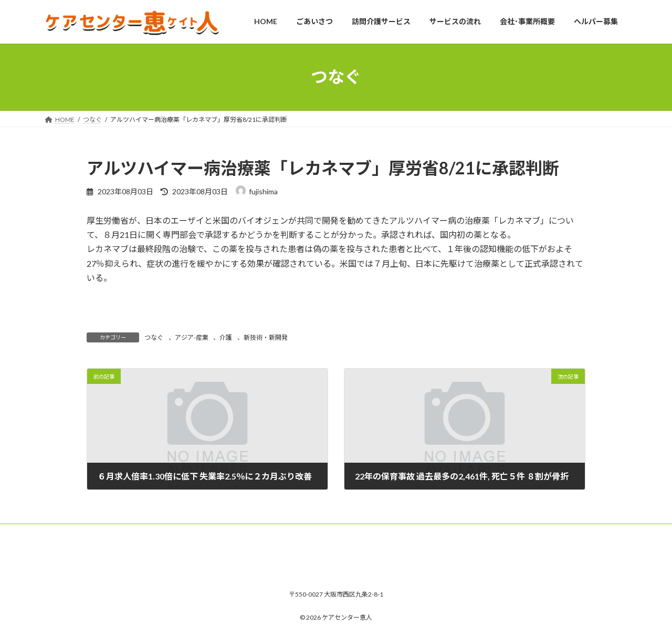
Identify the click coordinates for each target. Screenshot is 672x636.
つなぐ (154, 337)
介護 (226, 337)
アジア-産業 (192, 337)
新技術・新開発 (266, 337)
